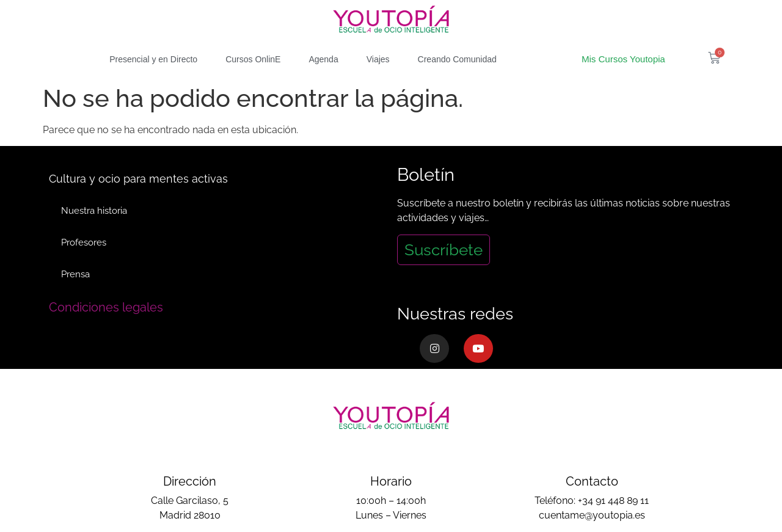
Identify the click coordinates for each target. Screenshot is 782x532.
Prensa (75, 274)
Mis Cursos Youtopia (623, 59)
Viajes (378, 59)
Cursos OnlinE (253, 59)
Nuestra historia (94, 211)
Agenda (323, 59)
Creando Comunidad (457, 59)
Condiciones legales (106, 307)
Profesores (84, 242)
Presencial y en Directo (153, 59)
